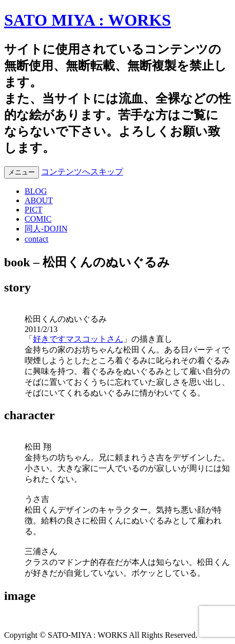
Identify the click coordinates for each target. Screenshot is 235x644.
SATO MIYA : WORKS (87, 20)
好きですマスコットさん (78, 339)
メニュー (22, 172)
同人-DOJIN (46, 229)
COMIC (38, 219)
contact (36, 239)
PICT (34, 210)
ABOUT (39, 200)
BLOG (36, 191)
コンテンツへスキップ (82, 172)
